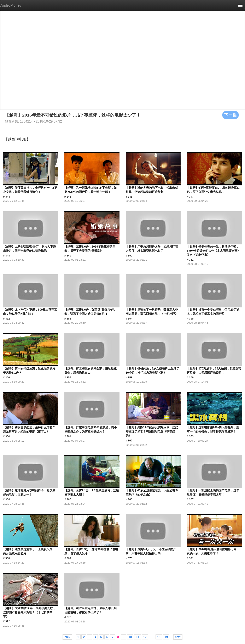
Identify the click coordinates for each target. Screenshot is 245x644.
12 (145, 637)
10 (130, 637)
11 (138, 637)
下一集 (231, 115)
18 (159, 637)
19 (166, 637)
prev (67, 637)
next (178, 637)
